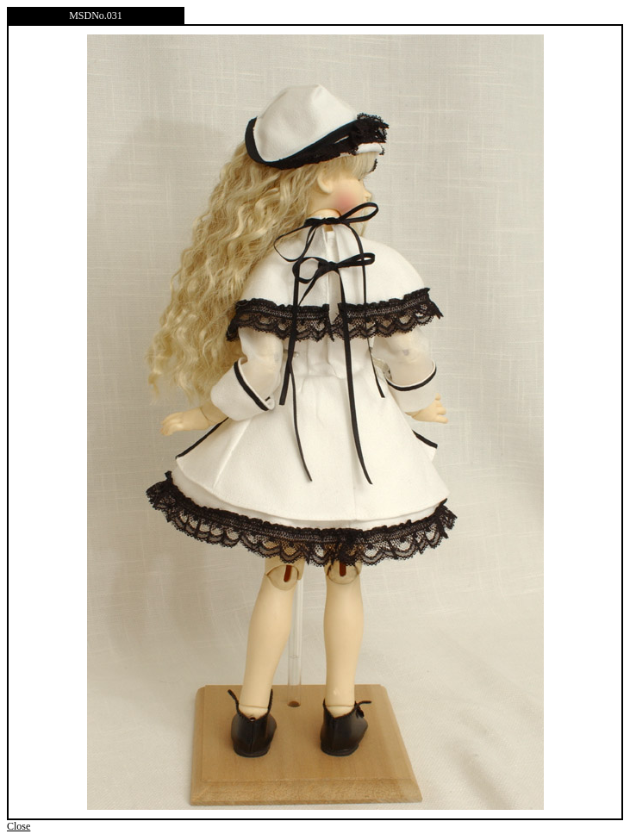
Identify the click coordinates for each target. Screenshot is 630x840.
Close (19, 826)
